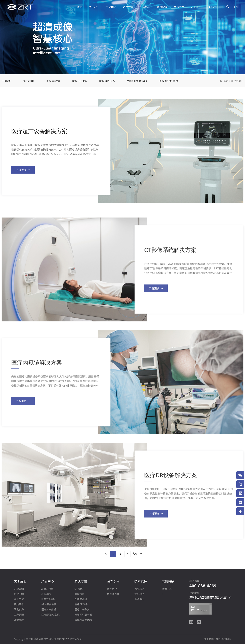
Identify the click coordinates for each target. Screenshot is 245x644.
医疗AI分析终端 (169, 81)
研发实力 (19, 610)
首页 (80, 7)
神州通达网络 (224, 639)
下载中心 (139, 599)
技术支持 (179, 7)
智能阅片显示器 (137, 81)
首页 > (227, 81)
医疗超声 (28, 81)
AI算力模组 (47, 589)
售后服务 (139, 589)
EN (236, 7)
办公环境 (19, 620)
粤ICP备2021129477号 (69, 639)
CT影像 (6, 81)
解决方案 (128, 7)
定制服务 (139, 594)
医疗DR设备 (80, 81)
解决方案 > (237, 81)
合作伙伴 (162, 7)
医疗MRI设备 (107, 81)
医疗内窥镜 (53, 81)
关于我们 (94, 7)
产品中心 (111, 7)
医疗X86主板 (48, 599)
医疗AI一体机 (49, 610)
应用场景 (145, 7)
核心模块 (46, 594)
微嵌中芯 (167, 589)
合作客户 (112, 589)
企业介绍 (19, 589)
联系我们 (213, 7)
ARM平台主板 (49, 604)
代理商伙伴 (113, 594)
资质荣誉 (19, 604)
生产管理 (19, 615)
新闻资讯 (196, 7)
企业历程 (19, 594)
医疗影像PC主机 (50, 615)
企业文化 (19, 599)
